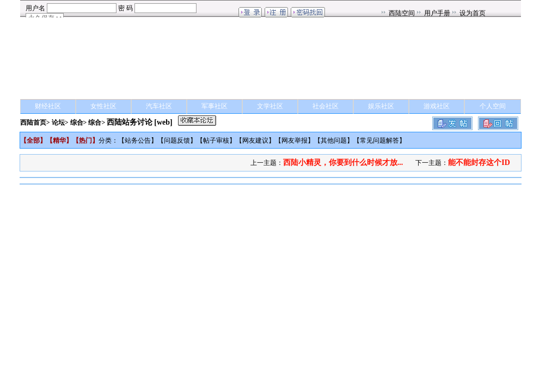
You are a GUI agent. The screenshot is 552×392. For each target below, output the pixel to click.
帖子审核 (216, 140)
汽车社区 (159, 106)
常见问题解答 (379, 140)
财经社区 (48, 106)
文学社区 (270, 106)
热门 (85, 140)
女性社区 (103, 106)
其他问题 (334, 140)
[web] (163, 122)
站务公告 (138, 140)
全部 (33, 140)
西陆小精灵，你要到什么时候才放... (343, 163)
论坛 (58, 122)
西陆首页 (33, 122)
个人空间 (493, 106)
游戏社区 (437, 106)
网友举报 (295, 140)
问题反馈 (177, 140)
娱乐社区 (381, 106)
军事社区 (214, 106)
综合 (77, 122)
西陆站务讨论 (130, 122)
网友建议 (255, 140)
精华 (59, 140)
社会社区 (326, 106)
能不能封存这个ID (479, 163)
